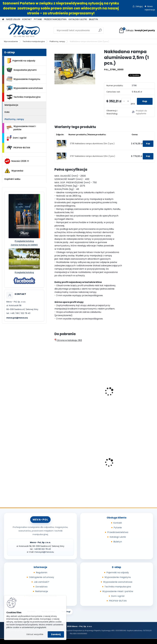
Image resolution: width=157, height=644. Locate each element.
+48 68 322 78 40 (42, 549)
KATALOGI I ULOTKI (78, 19)
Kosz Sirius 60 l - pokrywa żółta (104, 464)
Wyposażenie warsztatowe (25, 88)
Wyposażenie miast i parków (21, 128)
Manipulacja (11, 105)
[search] (100, 31)
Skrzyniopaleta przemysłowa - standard (70, 460)
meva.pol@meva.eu (17, 318)
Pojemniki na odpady (21, 61)
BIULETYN (93, 19)
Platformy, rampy (57, 41)
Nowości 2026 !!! (17, 161)
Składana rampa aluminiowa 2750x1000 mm (103, 394)
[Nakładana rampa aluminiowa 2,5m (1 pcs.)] (75, 69)
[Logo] (21, 30)
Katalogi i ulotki (118, 537)
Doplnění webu (12, 179)
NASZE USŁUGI (13, 19)
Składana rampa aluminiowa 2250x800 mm (68, 394)
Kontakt (118, 523)
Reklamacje (42, 591)
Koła (7, 112)
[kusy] (126, 101)
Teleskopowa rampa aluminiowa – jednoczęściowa (136, 394)
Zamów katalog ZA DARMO (24, 245)
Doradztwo (42, 587)
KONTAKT (27, 19)
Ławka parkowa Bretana (138, 462)
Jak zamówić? (42, 582)
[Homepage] (3, 19)
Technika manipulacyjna (34, 41)
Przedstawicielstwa (118, 532)
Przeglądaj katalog (24, 241)
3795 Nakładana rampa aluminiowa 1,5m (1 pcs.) (92, 144)
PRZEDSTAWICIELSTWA (55, 19)
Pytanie (118, 528)
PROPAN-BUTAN (18, 148)
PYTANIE (38, 19)
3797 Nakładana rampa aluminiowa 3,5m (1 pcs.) (92, 156)
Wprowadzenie (11, 41)
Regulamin (42, 573)
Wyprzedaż (14, 171)
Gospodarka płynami (22, 70)
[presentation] (56, 389)
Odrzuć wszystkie (35, 634)
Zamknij (56, 634)
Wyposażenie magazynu (23, 79)
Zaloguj (139, 6)
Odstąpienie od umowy (42, 577)
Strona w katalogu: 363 (68, 340)
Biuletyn (118, 542)
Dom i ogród (16, 138)
